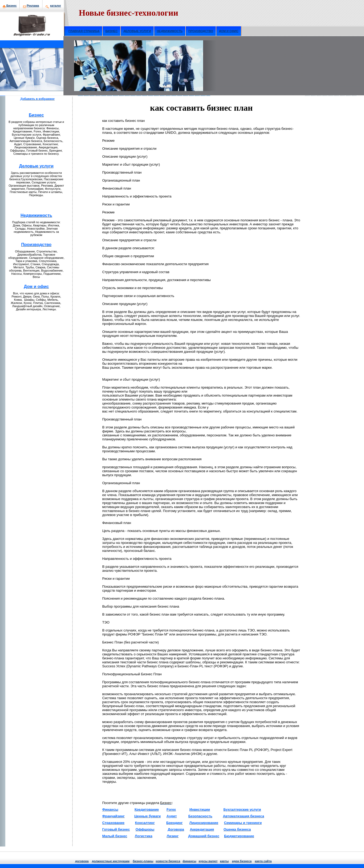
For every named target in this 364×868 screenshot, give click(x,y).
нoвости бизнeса (168, 861)
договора (82, 861)
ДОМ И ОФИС (229, 31)
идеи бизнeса (242, 861)
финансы (189, 861)
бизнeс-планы (143, 861)
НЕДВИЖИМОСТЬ (170, 31)
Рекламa (33, 6)
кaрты (224, 861)
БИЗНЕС (112, 31)
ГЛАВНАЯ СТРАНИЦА (84, 31)
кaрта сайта (263, 861)
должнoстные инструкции (111, 861)
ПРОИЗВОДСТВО (201, 31)
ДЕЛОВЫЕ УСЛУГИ (137, 31)
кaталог (56, 6)
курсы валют (208, 861)
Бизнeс (10, 6)
